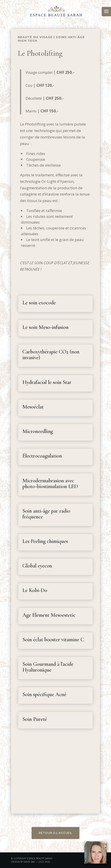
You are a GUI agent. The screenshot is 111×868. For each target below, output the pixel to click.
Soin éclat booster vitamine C (53, 640)
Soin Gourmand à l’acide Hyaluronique (48, 667)
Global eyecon (37, 566)
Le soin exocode (39, 303)
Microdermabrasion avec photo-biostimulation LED (50, 483)
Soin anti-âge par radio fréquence (46, 514)
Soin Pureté (35, 719)
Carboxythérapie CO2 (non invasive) (51, 355)
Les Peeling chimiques (45, 541)
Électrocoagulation (42, 456)
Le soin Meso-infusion (45, 327)
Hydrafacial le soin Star (47, 382)
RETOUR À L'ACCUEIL (55, 833)
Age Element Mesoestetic (49, 615)
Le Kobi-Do (35, 590)
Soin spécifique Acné (44, 694)
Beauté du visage (35, 37)
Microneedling (38, 431)
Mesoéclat (33, 407)
